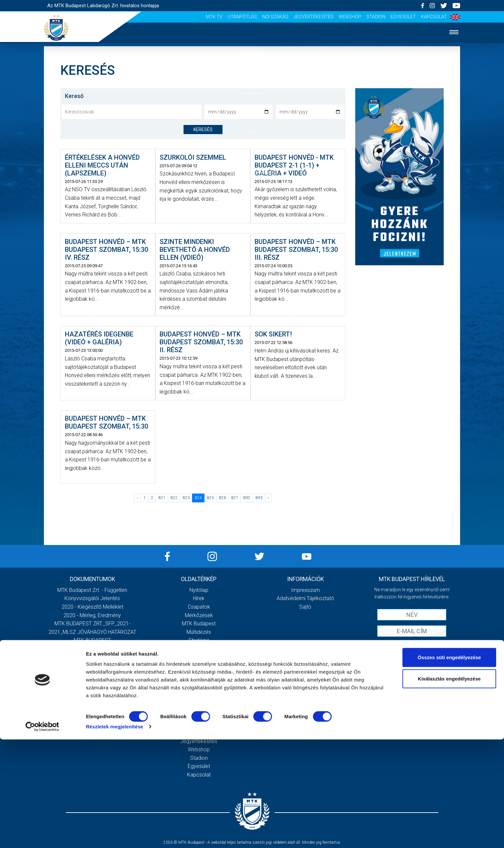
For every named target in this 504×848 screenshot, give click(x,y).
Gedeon (199, 657)
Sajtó (199, 699)
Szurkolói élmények (252, 173)
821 (162, 498)
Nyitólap (252, 53)
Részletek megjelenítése (115, 835)
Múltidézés (199, 632)
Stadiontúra (199, 691)
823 (186, 498)
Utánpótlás (242, 17)
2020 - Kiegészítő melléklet (92, 607)
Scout (199, 707)
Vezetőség (199, 649)
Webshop (350, 17)
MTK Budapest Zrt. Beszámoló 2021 (92, 657)
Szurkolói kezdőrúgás (199, 682)
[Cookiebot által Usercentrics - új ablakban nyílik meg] (42, 835)
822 (174, 498)
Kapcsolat (434, 17)
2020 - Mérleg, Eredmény (92, 615)
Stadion (376, 17)
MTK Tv (214, 17)
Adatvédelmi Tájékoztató (305, 598)
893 (259, 498)
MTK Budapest (199, 624)
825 (211, 498)
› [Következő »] (268, 498)
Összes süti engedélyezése (449, 766)
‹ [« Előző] (138, 498)
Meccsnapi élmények (199, 674)
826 (223, 498)
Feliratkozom (412, 659)
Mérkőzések (252, 113)
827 (235, 498)
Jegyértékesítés (314, 17)
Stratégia (199, 640)
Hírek (252, 73)
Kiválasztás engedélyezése (449, 787)
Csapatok (252, 93)
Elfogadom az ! (415, 645)
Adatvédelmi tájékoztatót (429, 645)
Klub (252, 133)
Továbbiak (92, 685)
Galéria (252, 153)
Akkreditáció (252, 193)
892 (247, 498)
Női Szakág (275, 17)
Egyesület (403, 17)
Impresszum (305, 590)
